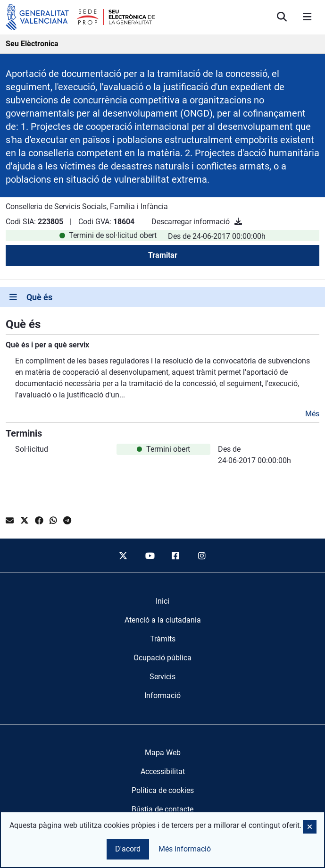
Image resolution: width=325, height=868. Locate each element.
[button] (310, 827)
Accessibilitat (163, 771)
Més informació (185, 849)
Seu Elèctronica (32, 44)
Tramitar (163, 255)
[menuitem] (162, 601)
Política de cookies (163, 790)
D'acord (128, 849)
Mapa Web (163, 753)
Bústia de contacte (162, 809)
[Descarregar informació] (238, 222)
